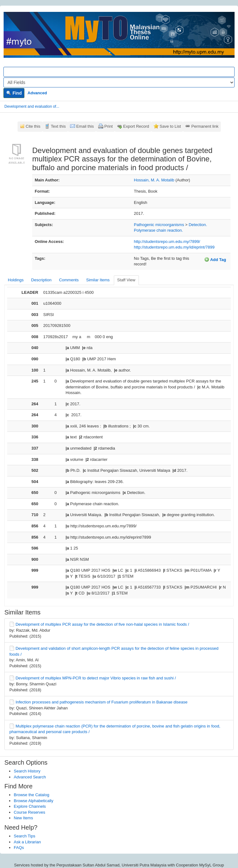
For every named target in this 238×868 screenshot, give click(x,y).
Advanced (37, 93)
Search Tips (25, 836)
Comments (69, 280)
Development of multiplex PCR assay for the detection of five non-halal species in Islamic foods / (102, 624)
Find (14, 93)
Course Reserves (29, 812)
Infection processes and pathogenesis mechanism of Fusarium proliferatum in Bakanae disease (102, 702)
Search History (27, 771)
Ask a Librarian (27, 842)
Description (41, 280)
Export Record (136, 126)
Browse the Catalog (31, 795)
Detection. (198, 225)
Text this (58, 126)
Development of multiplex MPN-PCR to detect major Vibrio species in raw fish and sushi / (96, 678)
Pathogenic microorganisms (159, 225)
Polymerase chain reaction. (158, 230)
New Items (23, 818)
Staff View (126, 280)
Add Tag (215, 259)
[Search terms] (119, 72)
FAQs (19, 848)
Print (109, 126)
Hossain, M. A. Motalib (154, 180)
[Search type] (119, 82)
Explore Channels (30, 806)
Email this (85, 126)
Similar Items (98, 280)
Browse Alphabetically (33, 801)
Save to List (170, 126)
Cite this (33, 126)
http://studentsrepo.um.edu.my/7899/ (167, 242)
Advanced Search (30, 777)
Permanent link (205, 126)
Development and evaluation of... (32, 106)
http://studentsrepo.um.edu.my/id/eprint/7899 (174, 247)
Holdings (16, 280)
